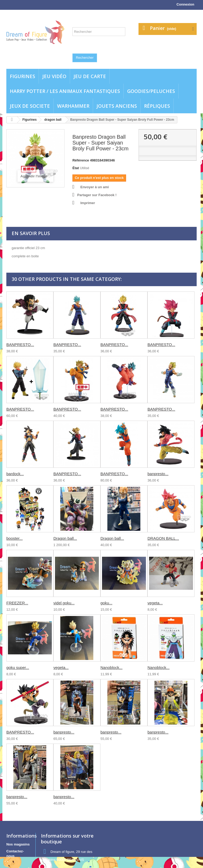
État (76, 168)
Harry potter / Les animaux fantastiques (65, 91)
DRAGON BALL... (163, 538)
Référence (81, 160)
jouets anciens (117, 106)
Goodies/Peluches (151, 91)
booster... (15, 538)
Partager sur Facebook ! (97, 195)
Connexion (185, 4)
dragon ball (53, 120)
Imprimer (88, 203)
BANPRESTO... (20, 345)
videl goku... (64, 603)
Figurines (22, 76)
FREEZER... (17, 603)
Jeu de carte (90, 76)
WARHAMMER (73, 106)
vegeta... (155, 603)
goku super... (18, 667)
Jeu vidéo (54, 76)
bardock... (15, 474)
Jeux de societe (30, 106)
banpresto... (158, 474)
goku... (106, 603)
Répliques (157, 106)
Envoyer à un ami (95, 187)
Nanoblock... (111, 667)
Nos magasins (18, 844)
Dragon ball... (65, 538)
